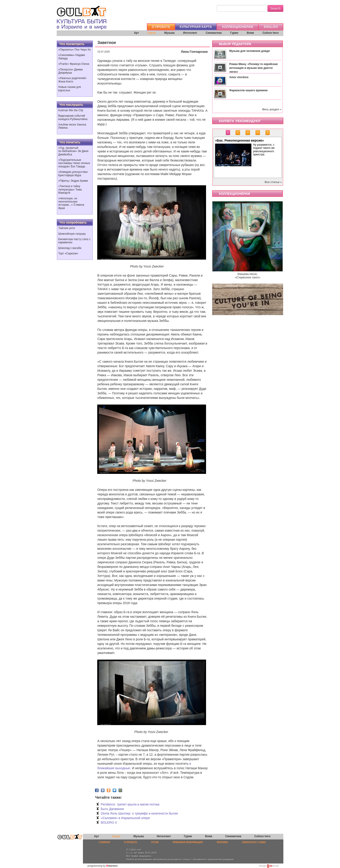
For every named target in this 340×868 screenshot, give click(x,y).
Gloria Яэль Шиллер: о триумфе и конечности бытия (139, 813)
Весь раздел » (272, 109)
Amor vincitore (239, 77)
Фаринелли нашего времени (248, 90)
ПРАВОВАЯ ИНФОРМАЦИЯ (188, 842)
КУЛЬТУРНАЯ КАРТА (196, 27)
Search (275, 8)
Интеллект (190, 33)
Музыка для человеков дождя (249, 51)
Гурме (234, 33)
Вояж (250, 33)
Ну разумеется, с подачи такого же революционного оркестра (264, 150)
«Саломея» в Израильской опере (125, 818)
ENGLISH (271, 27)
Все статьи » (273, 182)
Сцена (152, 33)
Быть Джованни (112, 809)
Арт (136, 33)
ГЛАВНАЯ (105, 842)
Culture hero (271, 33)
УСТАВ (155, 842)
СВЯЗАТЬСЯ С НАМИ (254, 842)
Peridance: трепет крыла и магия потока (130, 804)
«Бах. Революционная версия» (239, 140)
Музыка (169, 33)
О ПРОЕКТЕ (161, 27)
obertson (113, 866)
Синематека (214, 33)
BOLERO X (109, 822)
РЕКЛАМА (222, 842)
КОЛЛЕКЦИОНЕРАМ (238, 27)
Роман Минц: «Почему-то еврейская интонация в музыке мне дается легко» (253, 68)
